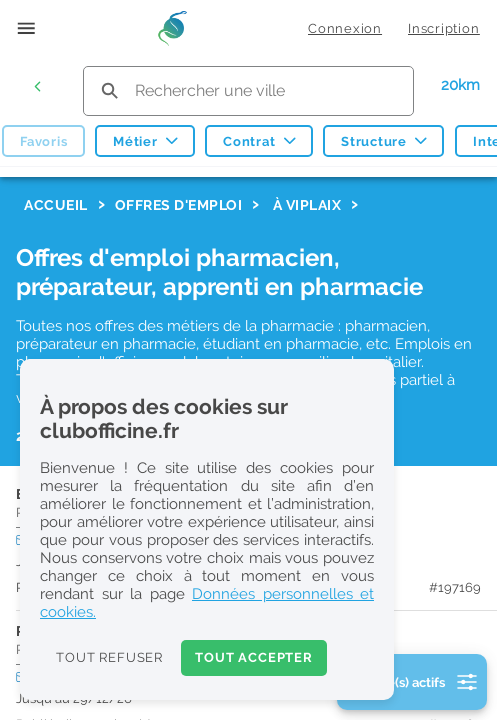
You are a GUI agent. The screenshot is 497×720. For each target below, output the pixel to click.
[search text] (248, 90)
